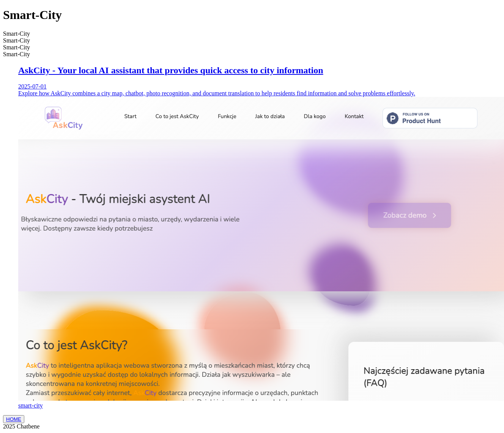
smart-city (31, 405)
